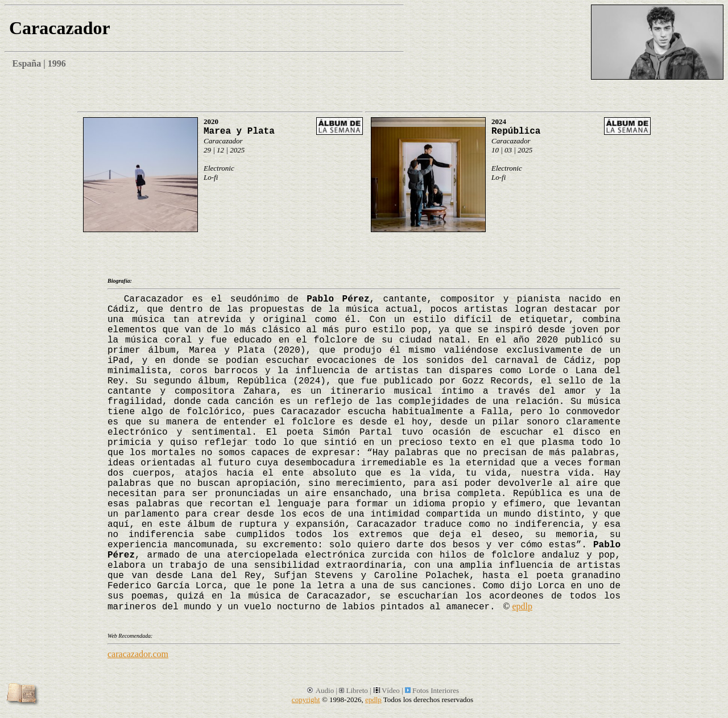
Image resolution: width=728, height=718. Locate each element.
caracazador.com (138, 654)
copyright (306, 700)
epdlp (522, 606)
